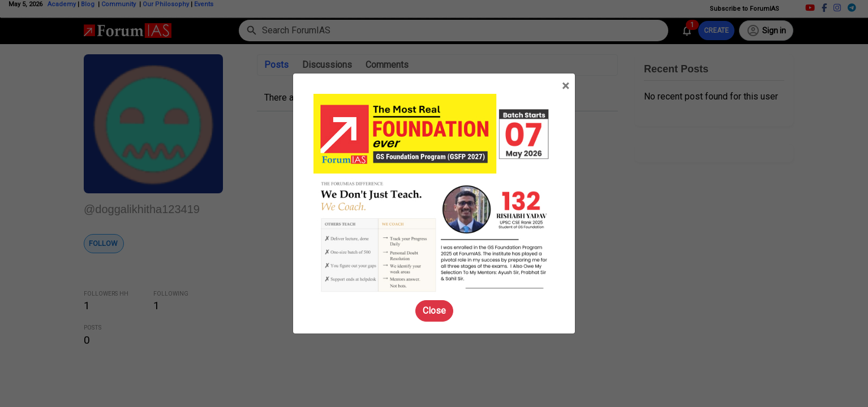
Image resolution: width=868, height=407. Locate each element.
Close (434, 311)
